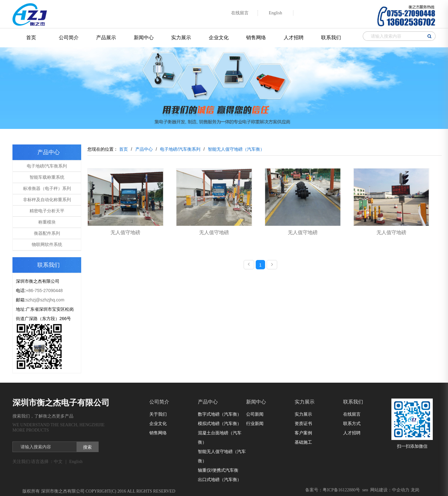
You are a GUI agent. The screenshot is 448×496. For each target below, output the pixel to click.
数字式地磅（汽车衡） (220, 414)
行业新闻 (255, 423)
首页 (31, 38)
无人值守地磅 (125, 232)
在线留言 (352, 414)
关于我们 (158, 414)
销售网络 (256, 38)
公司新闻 (255, 414)
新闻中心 (144, 38)
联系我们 (331, 38)
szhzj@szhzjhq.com (45, 300)
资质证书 (303, 423)
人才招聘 (294, 38)
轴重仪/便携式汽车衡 (218, 470)
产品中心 (208, 402)
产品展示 (106, 38)
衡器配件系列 (47, 233)
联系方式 (352, 423)
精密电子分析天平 (47, 211)
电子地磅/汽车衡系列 (47, 166)
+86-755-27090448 (44, 291)
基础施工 (303, 442)
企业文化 (219, 38)
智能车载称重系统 (47, 177)
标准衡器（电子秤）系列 (47, 188)
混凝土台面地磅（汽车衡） (220, 437)
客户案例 (303, 433)
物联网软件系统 (47, 244)
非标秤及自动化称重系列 (47, 200)
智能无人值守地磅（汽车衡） (222, 456)
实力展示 (181, 38)
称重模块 (47, 222)
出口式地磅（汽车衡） (220, 479)
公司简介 (69, 38)
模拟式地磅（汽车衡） (220, 423)
